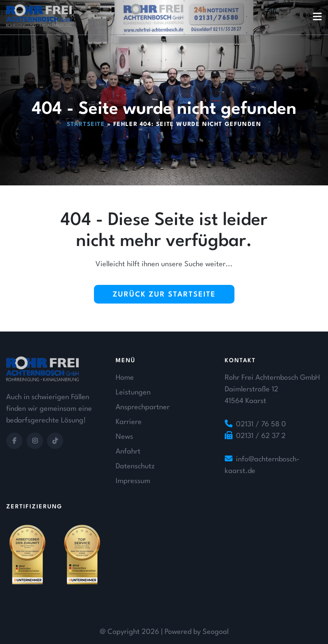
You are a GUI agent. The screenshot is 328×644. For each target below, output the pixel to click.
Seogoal (216, 632)
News (124, 437)
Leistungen (133, 393)
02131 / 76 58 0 (261, 424)
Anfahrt (128, 452)
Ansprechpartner (143, 407)
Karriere (129, 422)
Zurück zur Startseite (164, 295)
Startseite (86, 125)
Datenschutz (135, 466)
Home (125, 378)
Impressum (133, 481)
